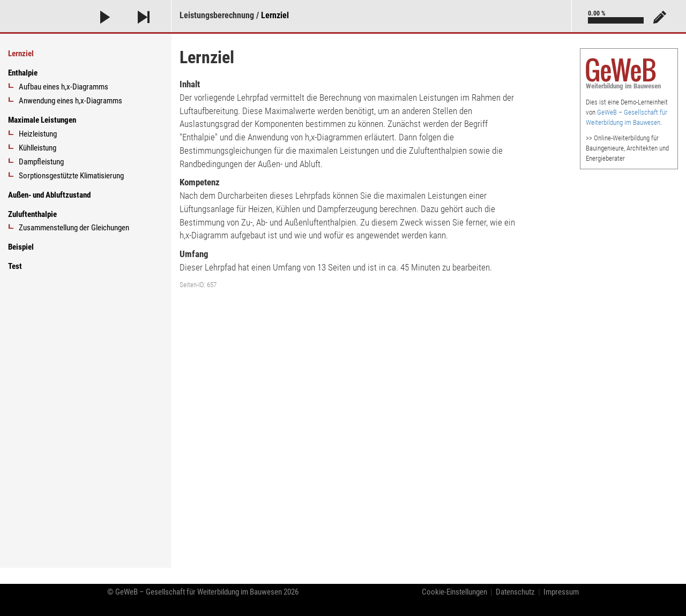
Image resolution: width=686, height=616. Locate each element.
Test (15, 266)
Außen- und (49, 195)
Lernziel (275, 15)
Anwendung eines (70, 101)
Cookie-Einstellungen (454, 592)
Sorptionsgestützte (71, 176)
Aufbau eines (64, 87)
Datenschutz (515, 592)
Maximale (42, 120)
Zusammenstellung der (74, 228)
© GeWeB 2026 (203, 592)
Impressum (561, 592)
